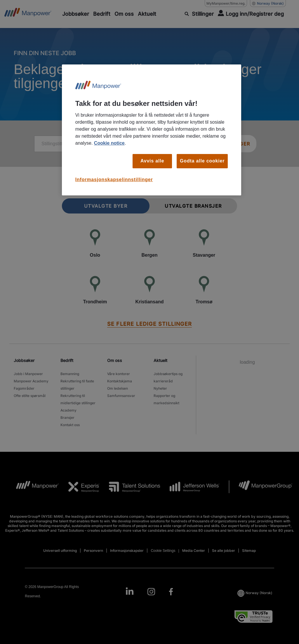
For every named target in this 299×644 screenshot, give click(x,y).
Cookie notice (109, 143)
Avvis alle (152, 161)
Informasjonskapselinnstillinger (114, 180)
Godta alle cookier (202, 161)
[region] (152, 130)
